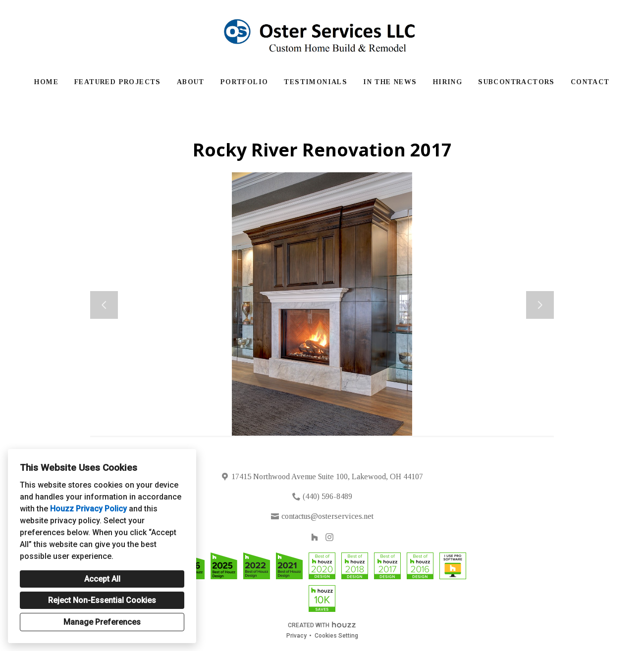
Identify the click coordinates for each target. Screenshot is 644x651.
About (191, 82)
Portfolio (244, 82)
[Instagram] (330, 537)
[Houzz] (314, 537)
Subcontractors (516, 82)
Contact (590, 82)
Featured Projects (118, 82)
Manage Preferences (102, 622)
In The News (390, 82)
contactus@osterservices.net (327, 516)
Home (46, 82)
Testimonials (316, 82)
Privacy (296, 636)
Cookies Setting (336, 636)
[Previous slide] (104, 305)
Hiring (448, 82)
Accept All (102, 579)
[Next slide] (540, 305)
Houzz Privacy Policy (88, 509)
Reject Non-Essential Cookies (102, 600)
